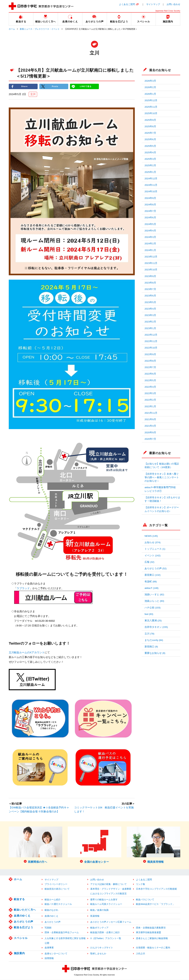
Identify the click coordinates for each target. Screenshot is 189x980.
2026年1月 (150, 94)
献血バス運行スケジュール (58, 904)
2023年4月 (150, 309)
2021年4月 (150, 426)
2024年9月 (150, 198)
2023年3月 (150, 315)
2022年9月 (150, 354)
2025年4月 (150, 152)
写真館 (48, 928)
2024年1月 (150, 250)
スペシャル (21, 938)
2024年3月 (150, 237)
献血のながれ (51, 910)
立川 (33, 94)
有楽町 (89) (151, 582)
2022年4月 (150, 387)
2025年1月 (150, 172)
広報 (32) (149, 562)
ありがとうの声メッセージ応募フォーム (111, 922)
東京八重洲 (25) (153, 621)
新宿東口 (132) (153, 575)
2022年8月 (150, 361)
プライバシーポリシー (56, 884)
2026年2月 (150, 87)
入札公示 (141, 954)
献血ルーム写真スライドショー (106, 904)
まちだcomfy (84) (154, 640)
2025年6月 (150, 139)
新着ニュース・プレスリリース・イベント (40, 29)
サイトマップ (153, 4)
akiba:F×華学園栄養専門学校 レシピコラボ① (161, 489)
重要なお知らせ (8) (155, 653)
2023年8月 (150, 283)
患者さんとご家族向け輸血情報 (152, 938)
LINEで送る (86, 86)
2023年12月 (151, 257)
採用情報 (49, 958)
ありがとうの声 (23, 922)
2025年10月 (151, 113)
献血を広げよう (23, 928)
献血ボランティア (99, 928)
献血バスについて (145, 900)
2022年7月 (150, 367)
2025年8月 (150, 126)
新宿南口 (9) (151, 647)
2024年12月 (151, 179)
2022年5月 (150, 380)
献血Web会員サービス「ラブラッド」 (155, 904)
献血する (19, 899)
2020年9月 (150, 432)
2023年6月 (150, 296)
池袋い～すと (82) (154, 595)
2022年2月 (150, 400)
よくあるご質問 (127, 4)
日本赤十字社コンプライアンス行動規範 (156, 889)
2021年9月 (150, 419)
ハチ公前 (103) (153, 608)
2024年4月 (150, 231)
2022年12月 (151, 335)
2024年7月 (150, 211)
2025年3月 (150, 159)
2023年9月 (150, 276)
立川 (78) (149, 634)
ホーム (12, 29)
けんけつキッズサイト (102, 948)
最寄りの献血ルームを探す (104, 900)
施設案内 (19, 954)
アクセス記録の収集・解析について (108, 884)
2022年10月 (151, 348)
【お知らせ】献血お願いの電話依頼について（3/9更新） (162, 466)
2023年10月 (151, 270)
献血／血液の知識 (99, 910)
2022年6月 (150, 374)
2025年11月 (151, 107)
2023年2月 (150, 322)
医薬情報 (95, 916)
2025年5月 (150, 146)
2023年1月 (150, 328)
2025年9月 (150, 120)
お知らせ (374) (153, 542)
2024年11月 (151, 185)
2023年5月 (150, 302)
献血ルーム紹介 (53, 900)
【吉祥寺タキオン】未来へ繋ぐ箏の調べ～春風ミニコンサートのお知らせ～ (162, 478)
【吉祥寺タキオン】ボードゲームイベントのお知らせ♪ (162, 509)
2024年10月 (151, 191)
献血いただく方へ (25, 910)
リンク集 (141, 884)
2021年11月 (151, 413)
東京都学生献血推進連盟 (148, 933)
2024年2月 (150, 244)
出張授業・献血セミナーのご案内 (153, 948)
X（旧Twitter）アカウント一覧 (106, 938)
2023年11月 (151, 263)
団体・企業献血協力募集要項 (151, 928)
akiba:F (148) (152, 588)
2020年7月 (150, 439)
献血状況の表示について (57, 889)
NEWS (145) (151, 536)
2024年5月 (150, 224)
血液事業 (49, 948)
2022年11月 (151, 341)
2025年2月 (150, 165)
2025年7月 (150, 133)
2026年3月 (150, 81)
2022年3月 (150, 393)
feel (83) (149, 614)
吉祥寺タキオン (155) (156, 627)
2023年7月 (150, 289)
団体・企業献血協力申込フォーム (62, 933)
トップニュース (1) (155, 549)
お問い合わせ (173, 4)
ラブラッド (23, 589)
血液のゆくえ (22, 916)
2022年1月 (150, 406)
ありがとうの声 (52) (156, 568)
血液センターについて (56, 954)
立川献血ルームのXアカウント (27, 653)
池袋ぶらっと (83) (154, 601)
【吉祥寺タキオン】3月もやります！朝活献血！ (162, 499)
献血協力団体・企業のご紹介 (105, 933)
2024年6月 (150, 218)
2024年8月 (150, 205)
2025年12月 (151, 100)
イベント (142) (153, 556)
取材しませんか (98, 954)
